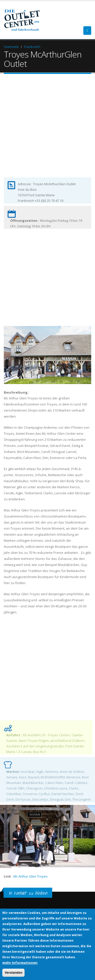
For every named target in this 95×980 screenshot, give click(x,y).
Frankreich (32, 47)
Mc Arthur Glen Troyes (31, 876)
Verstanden (13, 973)
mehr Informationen (20, 963)
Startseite (11, 47)
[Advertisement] (48, 130)
